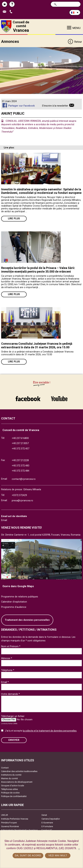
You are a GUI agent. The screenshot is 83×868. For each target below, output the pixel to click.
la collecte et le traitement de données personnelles (50, 731)
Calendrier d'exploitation (14, 602)
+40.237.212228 (20, 460)
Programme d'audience (14, 607)
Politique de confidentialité (14, 796)
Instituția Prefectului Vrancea (15, 819)
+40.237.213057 (20, 443)
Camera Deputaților (51, 819)
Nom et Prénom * (11, 646)
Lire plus (14, 219)
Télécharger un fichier (13, 716)
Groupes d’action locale (13, 786)
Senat (44, 815)
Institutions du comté (11, 775)
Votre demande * (10, 694)
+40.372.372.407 (21, 449)
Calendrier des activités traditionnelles (19, 771)
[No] (79, 849)
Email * (5, 682)
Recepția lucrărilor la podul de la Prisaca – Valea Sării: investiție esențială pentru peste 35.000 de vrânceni (38, 270)
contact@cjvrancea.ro (24, 479)
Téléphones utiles (10, 789)
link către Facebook (28, 399)
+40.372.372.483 (21, 466)
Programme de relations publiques (20, 597)
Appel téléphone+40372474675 (12, 12)
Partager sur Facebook (21, 106)
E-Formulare (47, 826)
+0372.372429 (19, 495)
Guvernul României (10, 826)
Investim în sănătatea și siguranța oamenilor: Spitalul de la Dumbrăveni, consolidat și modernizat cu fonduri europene (41, 191)
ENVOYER (14, 740)
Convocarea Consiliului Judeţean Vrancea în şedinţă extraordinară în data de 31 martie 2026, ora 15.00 (37, 345)
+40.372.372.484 (21, 471)
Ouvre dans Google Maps (18, 586)
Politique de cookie (10, 793)
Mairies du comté (9, 778)
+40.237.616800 (20, 438)
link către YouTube (59, 399)
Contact (5, 768)
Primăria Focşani (9, 823)
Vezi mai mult (58, 855)
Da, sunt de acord (28, 855)
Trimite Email (5, 12)
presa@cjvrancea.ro (22, 501)
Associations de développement (17, 782)
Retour (75, 42)
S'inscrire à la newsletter (55, 106)
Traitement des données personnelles (27, 620)
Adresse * (7, 658)
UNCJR (5, 815)
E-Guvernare (47, 823)
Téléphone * (8, 670)
